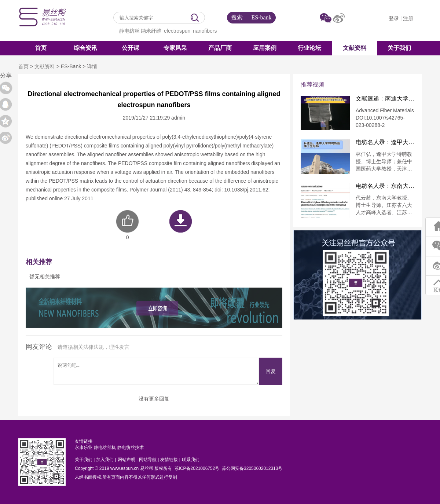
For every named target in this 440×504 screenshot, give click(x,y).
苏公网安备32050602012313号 (252, 468)
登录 (394, 18)
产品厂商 (220, 48)
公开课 (131, 48)
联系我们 (191, 460)
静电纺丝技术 (131, 448)
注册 (408, 18)
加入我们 (105, 460)
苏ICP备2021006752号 (197, 468)
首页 (41, 48)
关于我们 (399, 48)
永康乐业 (84, 448)
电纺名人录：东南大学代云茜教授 (385, 186)
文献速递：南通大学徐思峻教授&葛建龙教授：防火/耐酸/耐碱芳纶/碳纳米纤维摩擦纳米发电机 (385, 99)
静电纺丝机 (105, 448)
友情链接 (169, 460)
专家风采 (175, 48)
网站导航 (148, 460)
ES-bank (261, 17)
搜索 (237, 17)
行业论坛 (309, 48)
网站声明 (126, 460)
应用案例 (265, 48)
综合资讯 (85, 48)
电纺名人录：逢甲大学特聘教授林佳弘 (385, 142)
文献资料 (355, 48)
